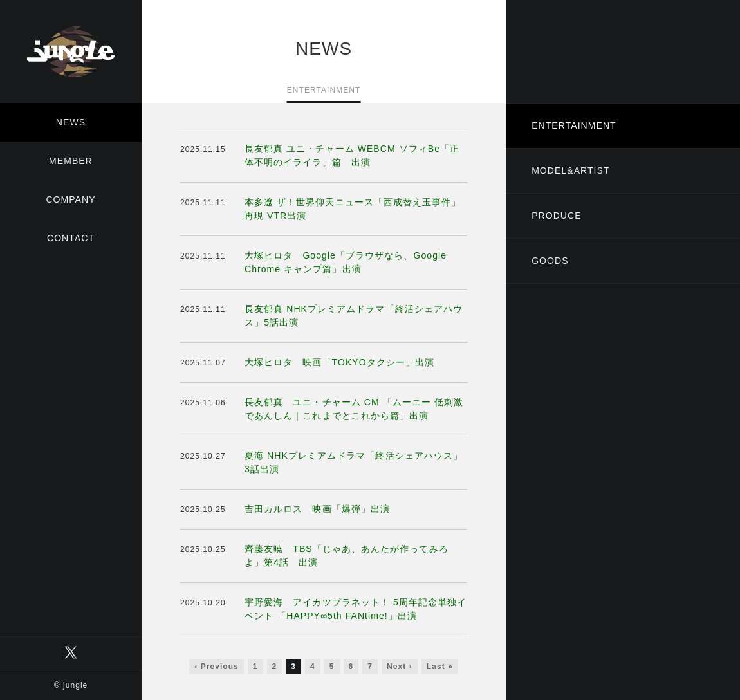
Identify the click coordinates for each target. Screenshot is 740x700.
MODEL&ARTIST (570, 170)
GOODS (550, 261)
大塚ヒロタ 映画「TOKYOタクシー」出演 (339, 362)
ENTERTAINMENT (574, 125)
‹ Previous (217, 667)
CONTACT (71, 238)
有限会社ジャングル (71, 51)
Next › (400, 667)
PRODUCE (556, 216)
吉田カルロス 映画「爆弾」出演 (317, 509)
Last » (440, 667)
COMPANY (70, 199)
